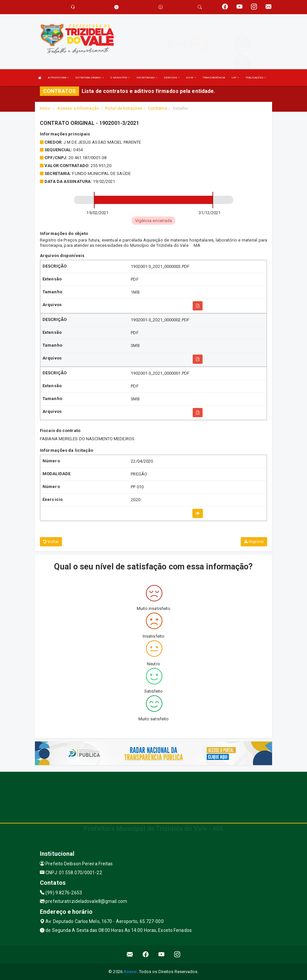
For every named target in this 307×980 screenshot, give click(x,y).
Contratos (157, 108)
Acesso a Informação (78, 108)
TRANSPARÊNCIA (214, 78)
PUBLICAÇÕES (256, 78)
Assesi (130, 972)
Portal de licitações (124, 108)
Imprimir (254, 542)
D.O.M (191, 78)
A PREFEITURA (58, 78)
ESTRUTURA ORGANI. (90, 78)
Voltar (51, 542)
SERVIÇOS (172, 78)
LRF (235, 78)
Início (45, 108)
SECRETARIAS (147, 78)
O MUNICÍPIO (120, 78)
